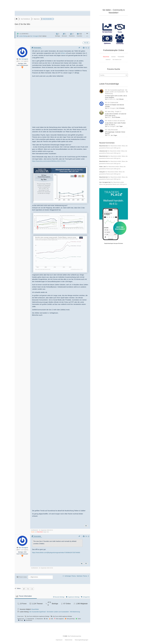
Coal (109, 135)
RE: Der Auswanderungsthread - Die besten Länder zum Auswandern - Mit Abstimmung (116, 92)
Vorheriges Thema (69, 576)
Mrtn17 (109, 117)
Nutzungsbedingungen (81, 640)
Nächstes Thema (83, 576)
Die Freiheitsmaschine (74, 636)
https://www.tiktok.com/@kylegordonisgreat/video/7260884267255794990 (56, 552)
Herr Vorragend (34, 36)
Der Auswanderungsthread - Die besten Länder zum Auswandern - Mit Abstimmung (55, 612)
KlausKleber (35, 609)
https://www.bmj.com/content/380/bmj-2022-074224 (49, 161)
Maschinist (40, 532)
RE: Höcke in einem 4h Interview (115, 121)
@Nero (63, 53)
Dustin (33, 532)
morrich (113, 57)
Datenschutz (69, 640)
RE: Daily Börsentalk (111, 130)
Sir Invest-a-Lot (117, 60)
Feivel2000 (121, 57)
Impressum (59, 640)
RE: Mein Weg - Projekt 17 (113, 112)
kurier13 (108, 60)
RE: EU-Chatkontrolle (112, 103)
